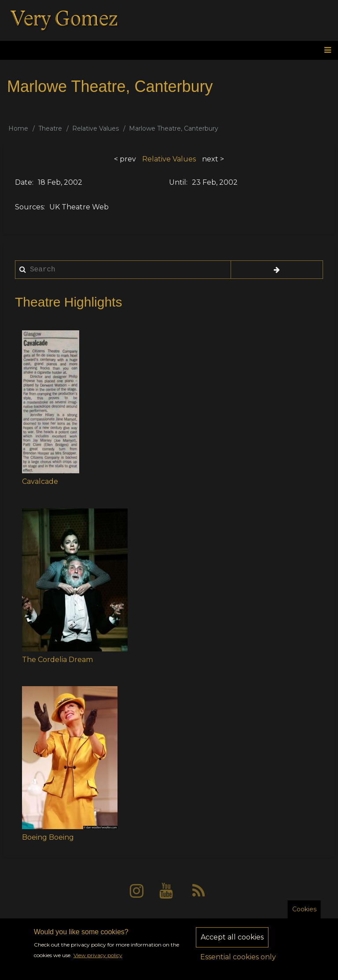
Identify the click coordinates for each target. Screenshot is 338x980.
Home (18, 128)
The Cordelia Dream (57, 660)
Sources (29, 207)
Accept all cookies (232, 943)
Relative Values (96, 128)
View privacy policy (98, 961)
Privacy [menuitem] (145, 923)
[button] (51, 402)
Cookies (304, 915)
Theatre (50, 128)
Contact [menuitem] (186, 923)
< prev (125, 159)
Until (178, 182)
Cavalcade (40, 481)
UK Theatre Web (79, 207)
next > (213, 159)
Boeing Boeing (48, 837)
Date (24, 182)
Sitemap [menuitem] (228, 923)
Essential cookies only (238, 963)
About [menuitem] (107, 923)
